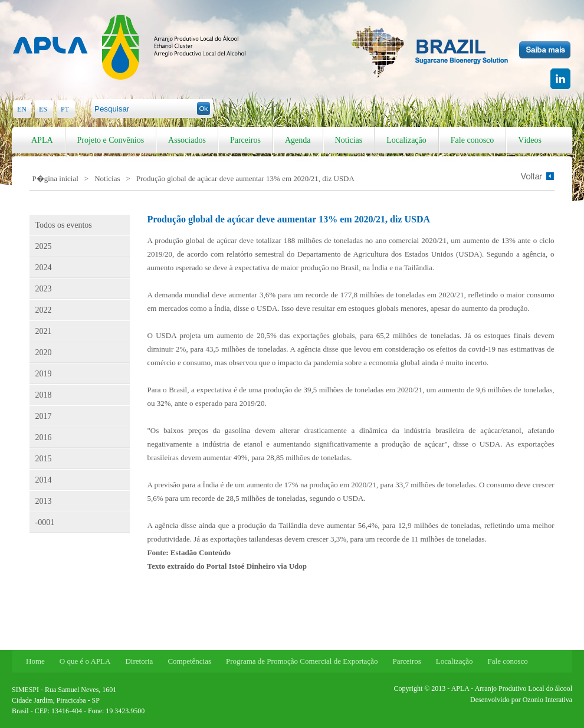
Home (35, 661)
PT (65, 109)
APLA (42, 140)
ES (43, 109)
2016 (44, 437)
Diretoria (139, 661)
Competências (189, 661)
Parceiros (245, 140)
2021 (44, 331)
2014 (44, 480)
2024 (44, 268)
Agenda (298, 140)
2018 (44, 395)
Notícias (349, 140)
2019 (44, 374)
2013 (44, 501)
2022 (44, 310)
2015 (44, 459)
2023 (44, 289)
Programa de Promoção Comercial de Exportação (302, 661)
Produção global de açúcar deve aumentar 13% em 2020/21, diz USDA (245, 178)
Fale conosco (472, 140)
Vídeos (530, 140)
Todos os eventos (64, 225)
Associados (187, 140)
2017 (44, 416)
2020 (44, 352)
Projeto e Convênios (111, 140)
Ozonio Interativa (547, 700)
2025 (44, 246)
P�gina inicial (55, 178)
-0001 (45, 522)
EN (22, 109)
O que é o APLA (85, 661)
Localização (406, 140)
